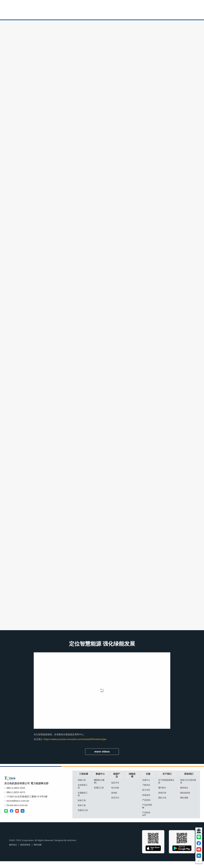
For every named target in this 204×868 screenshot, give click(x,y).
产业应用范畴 (147, 813)
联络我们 (189, 780)
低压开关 (116, 789)
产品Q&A (147, 806)
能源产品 (117, 782)
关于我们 (167, 780)
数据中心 (101, 780)
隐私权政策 (185, 799)
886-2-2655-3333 (15, 795)
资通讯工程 (84, 817)
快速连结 (146, 802)
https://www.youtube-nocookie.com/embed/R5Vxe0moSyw (75, 746)
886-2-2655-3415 (15, 799)
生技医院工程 (84, 793)
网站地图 (184, 804)
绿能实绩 (132, 782)
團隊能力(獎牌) (100, 788)
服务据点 (184, 794)
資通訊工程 (99, 794)
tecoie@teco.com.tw (17, 807)
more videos (102, 758)
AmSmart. (67, 847)
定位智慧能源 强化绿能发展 (102, 650)
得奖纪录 (162, 799)
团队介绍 (162, 804)
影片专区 (146, 796)
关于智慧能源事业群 (166, 788)
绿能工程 (83, 787)
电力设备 (116, 794)
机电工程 (83, 807)
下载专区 (146, 792)
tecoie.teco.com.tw (17, 812)
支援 (148, 780)
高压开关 (116, 804)
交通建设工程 (84, 801)
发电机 (115, 799)
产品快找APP (146, 820)
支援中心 (146, 787)
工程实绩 (84, 780)
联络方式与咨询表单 (188, 788)
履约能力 (162, 794)
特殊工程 (83, 812)
